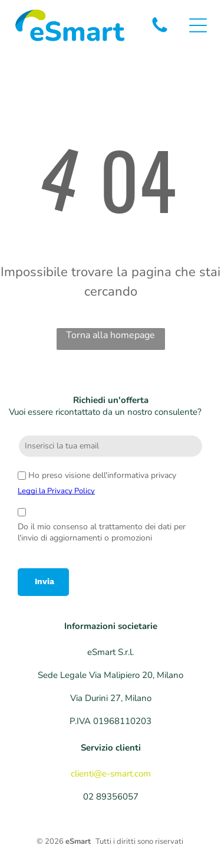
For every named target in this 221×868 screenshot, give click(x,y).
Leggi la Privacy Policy (56, 491)
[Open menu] (198, 25)
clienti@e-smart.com (111, 774)
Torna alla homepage (111, 335)
